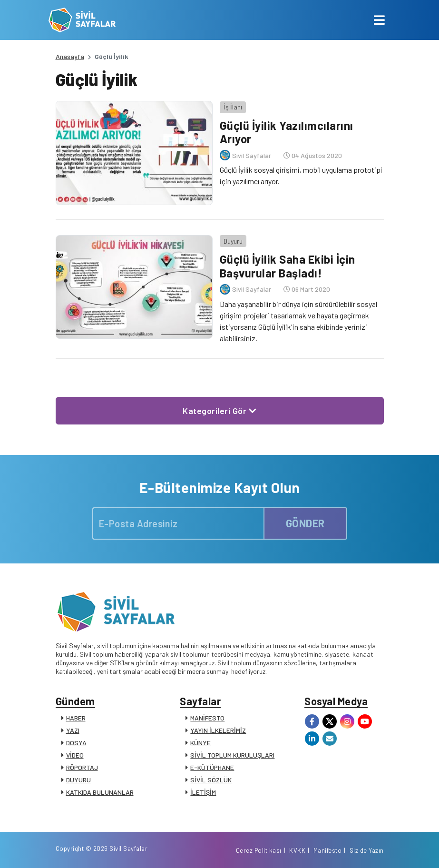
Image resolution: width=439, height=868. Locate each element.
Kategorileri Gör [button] (219, 411)
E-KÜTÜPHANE (212, 767)
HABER (76, 718)
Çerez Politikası (259, 850)
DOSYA (76, 743)
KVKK (297, 850)
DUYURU (78, 780)
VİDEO (75, 755)
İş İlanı (233, 107)
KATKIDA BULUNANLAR (100, 792)
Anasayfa (70, 56)
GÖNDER (305, 523)
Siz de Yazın (367, 850)
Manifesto (328, 850)
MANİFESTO (207, 718)
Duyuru (233, 241)
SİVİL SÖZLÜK (211, 780)
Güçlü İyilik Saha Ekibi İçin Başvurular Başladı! (288, 266)
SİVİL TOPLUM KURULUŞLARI (232, 755)
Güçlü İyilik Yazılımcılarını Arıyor (287, 132)
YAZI (73, 730)
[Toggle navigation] (379, 20)
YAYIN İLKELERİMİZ (218, 730)
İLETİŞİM (203, 792)
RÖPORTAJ (82, 767)
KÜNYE (200, 743)
